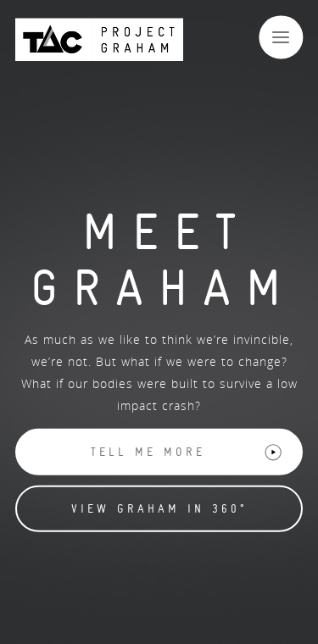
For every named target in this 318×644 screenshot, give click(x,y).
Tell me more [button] (187, 452)
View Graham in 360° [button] (159, 509)
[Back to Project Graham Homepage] (99, 39)
